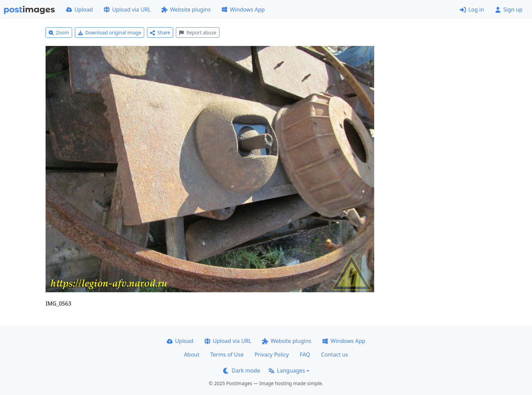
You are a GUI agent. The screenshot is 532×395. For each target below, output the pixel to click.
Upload (79, 10)
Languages (287, 371)
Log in (472, 10)
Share (160, 32)
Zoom (59, 32)
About (192, 355)
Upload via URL (127, 10)
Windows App (243, 10)
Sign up (509, 10)
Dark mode (242, 371)
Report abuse (197, 32)
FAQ (305, 355)
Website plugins (186, 10)
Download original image (110, 32)
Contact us (335, 355)
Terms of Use (227, 355)
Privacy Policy (272, 355)
